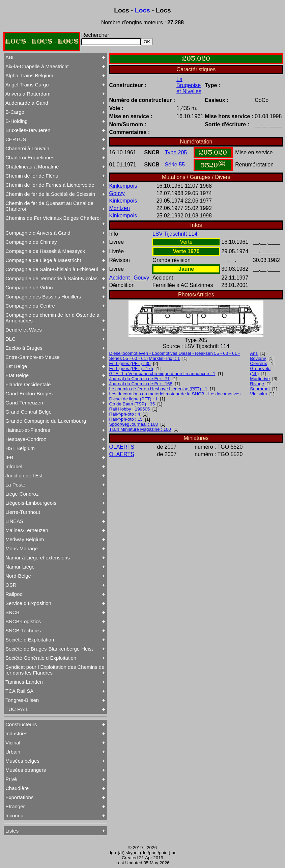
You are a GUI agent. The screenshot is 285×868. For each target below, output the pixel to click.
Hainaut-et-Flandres (28, 430)
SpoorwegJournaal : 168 (134, 424)
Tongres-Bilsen (22, 700)
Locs (142, 10)
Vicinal (13, 743)
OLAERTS (122, 447)
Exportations (19, 797)
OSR (11, 585)
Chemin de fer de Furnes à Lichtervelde (50, 185)
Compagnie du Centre (30, 306)
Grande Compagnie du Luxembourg (46, 421)
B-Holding (17, 121)
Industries (16, 733)
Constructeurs (21, 724)
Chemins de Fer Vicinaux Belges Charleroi (53, 218)
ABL (10, 57)
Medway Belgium (25, 539)
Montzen (120, 208)
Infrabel (14, 466)
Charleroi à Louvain (27, 148)
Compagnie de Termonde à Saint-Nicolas (51, 278)
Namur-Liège (20, 567)
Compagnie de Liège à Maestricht (43, 260)
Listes (12, 831)
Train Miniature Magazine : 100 (140, 429)
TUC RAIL (17, 709)
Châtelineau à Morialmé (32, 167)
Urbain (13, 752)
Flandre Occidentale (28, 384)
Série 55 (175, 165)
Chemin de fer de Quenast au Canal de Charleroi (49, 206)
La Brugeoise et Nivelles (189, 85)
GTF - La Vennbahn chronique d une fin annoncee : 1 (162, 374)
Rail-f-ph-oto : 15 (126, 419)
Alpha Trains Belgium (29, 75)
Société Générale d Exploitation (41, 658)
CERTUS (16, 139)
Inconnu (14, 816)
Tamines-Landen (24, 682)
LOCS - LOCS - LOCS (42, 41)
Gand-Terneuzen (24, 403)
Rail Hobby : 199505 (130, 409)
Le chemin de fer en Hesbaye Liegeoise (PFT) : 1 (158, 389)
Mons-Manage (22, 548)
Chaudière (17, 788)
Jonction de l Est (24, 476)
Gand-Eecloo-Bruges (29, 393)
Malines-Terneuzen (27, 530)
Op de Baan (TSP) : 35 (132, 404)
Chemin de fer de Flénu (32, 176)
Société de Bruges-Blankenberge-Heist (49, 649)
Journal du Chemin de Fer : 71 (140, 379)
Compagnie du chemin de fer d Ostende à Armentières (52, 318)
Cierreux (258, 363)
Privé (11, 779)
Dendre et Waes (24, 330)
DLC (10, 339)
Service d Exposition (28, 603)
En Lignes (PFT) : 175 (131, 369)
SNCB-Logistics (23, 621)
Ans (254, 353)
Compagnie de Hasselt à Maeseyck (45, 251)
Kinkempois (123, 186)
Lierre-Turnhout (23, 512)
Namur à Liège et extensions (38, 558)
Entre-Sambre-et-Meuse (33, 357)
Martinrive (260, 379)
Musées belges (22, 761)
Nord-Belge (18, 576)
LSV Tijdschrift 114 (175, 234)
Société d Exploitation (30, 640)
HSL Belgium (20, 448)
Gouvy (117, 193)
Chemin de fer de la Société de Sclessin (50, 194)
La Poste (15, 485)
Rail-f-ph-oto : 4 (125, 414)
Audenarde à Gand (27, 103)
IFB (9, 457)
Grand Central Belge (28, 412)
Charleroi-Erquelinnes (30, 157)
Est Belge (16, 366)
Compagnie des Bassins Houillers (43, 297)
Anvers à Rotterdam (28, 94)
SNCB (12, 612)
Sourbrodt (260, 389)
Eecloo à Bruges (24, 348)
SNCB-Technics (23, 630)
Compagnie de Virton (29, 287)
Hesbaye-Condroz (26, 439)
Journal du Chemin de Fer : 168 (141, 384)
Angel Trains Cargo (27, 85)
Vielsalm (258, 394)
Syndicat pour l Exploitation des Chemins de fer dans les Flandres (55, 670)
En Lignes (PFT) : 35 (130, 363)
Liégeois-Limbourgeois (31, 503)
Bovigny (258, 358)
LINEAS (14, 521)
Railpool (15, 594)
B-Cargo (15, 112)
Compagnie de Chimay (31, 242)
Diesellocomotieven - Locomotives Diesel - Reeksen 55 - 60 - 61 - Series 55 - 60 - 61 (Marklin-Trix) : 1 (175, 356)
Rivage (257, 384)
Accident (120, 278)
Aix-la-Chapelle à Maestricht (37, 66)
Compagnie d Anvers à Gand (38, 233)
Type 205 (176, 152)
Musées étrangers (26, 770)
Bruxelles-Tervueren (28, 130)
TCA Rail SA (19, 691)
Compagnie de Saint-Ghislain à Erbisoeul (52, 269)
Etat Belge (17, 375)
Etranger (15, 806)
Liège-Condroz (22, 494)
